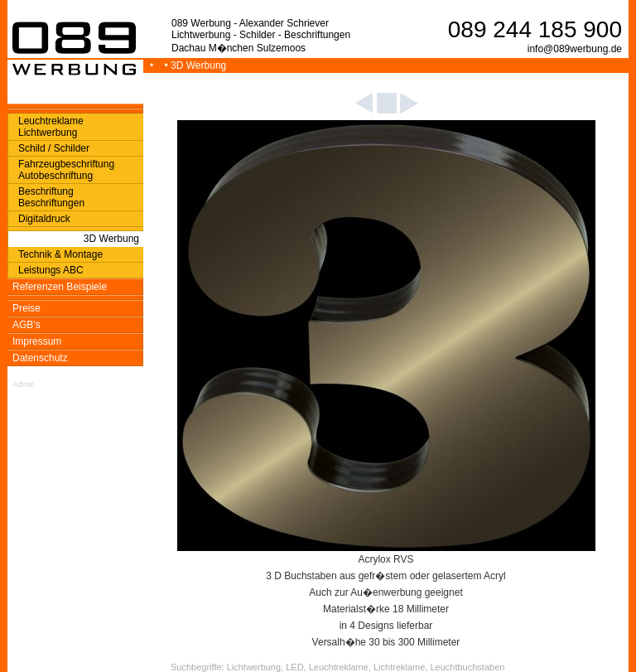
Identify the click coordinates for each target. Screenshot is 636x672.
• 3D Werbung (197, 65)
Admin (24, 384)
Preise (26, 308)
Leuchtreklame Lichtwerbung (51, 127)
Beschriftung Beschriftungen (51, 197)
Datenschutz (40, 358)
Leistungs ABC (51, 270)
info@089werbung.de (575, 49)
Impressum (37, 341)
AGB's (26, 325)
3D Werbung (111, 239)
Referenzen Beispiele (60, 287)
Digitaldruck (44, 219)
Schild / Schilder (54, 148)
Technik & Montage (60, 254)
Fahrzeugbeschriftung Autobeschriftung (66, 170)
